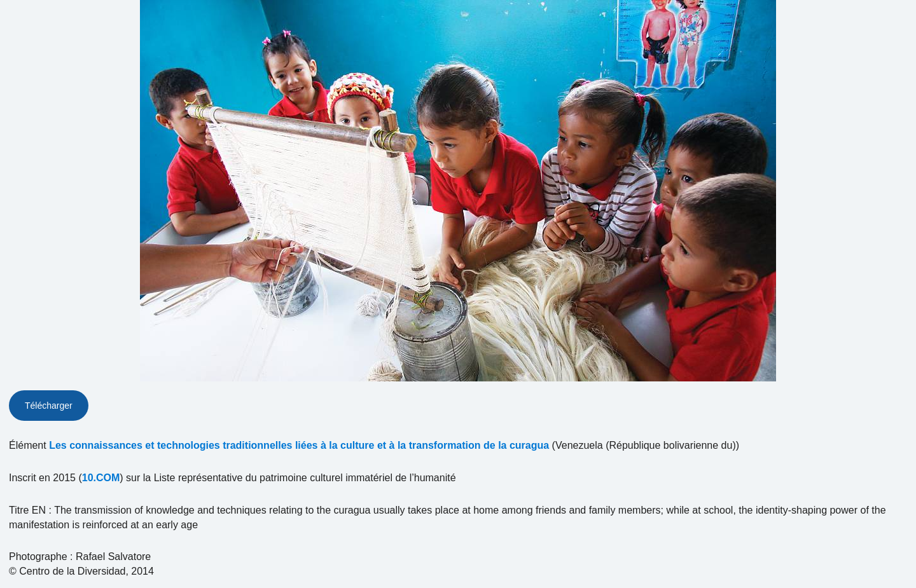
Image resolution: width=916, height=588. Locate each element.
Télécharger (49, 406)
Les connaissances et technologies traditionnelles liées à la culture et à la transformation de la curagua (299, 445)
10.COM (101, 478)
